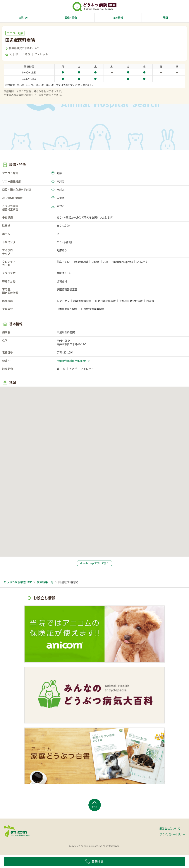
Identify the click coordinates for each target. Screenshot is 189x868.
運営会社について (170, 828)
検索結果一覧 (45, 582)
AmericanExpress (122, 262)
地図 (165, 17)
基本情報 (118, 17)
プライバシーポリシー (172, 834)
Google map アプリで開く (94, 563)
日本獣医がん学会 (67, 309)
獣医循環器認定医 (67, 289)
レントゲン (63, 301)
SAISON (141, 262)
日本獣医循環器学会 (93, 309)
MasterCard (81, 262)
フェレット (41, 54)
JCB (106, 262)
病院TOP (24, 17)
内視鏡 (150, 301)
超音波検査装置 (82, 301)
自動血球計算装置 (105, 301)
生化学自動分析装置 (131, 301)
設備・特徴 (71, 17)
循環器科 (62, 281)
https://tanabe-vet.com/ (71, 361)
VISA (68, 262)
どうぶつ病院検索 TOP (18, 582)
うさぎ (26, 54)
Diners (96, 262)
